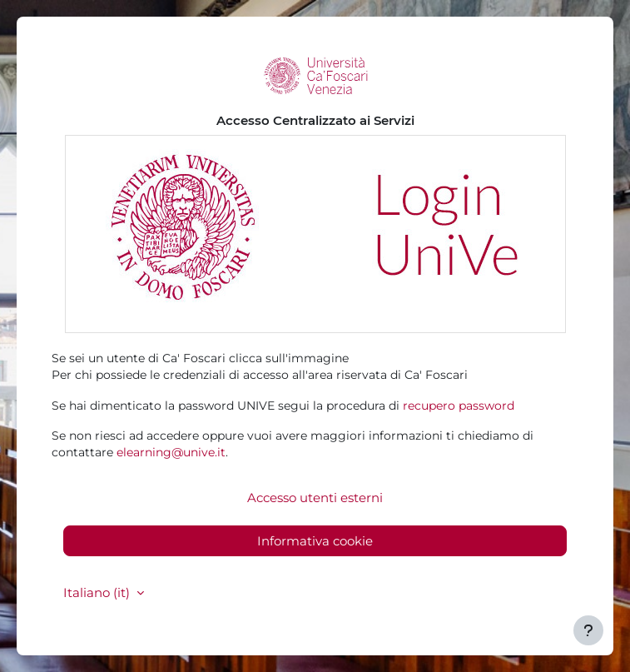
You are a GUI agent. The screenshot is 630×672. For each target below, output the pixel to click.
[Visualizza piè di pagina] (588, 630)
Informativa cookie (315, 541)
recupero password (459, 406)
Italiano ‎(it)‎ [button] (98, 592)
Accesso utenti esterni (315, 498)
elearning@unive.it (171, 452)
